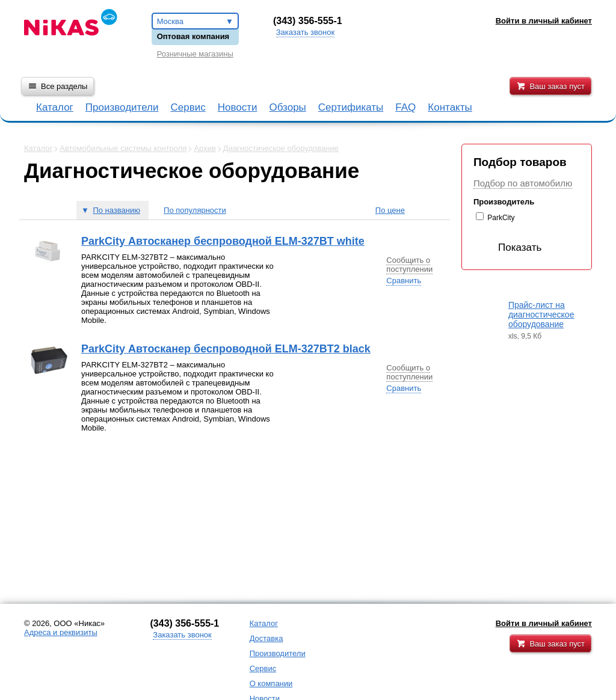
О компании (271, 683)
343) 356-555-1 (309, 21)
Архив (205, 148)
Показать (510, 247)
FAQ (405, 107)
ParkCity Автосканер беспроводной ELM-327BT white (223, 241)
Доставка (266, 638)
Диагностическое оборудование (281, 148)
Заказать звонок (305, 32)
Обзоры (288, 107)
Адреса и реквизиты (61, 632)
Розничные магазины (195, 54)
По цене (390, 210)
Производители (122, 107)
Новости (238, 107)
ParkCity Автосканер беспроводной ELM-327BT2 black (226, 349)
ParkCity (501, 218)
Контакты (450, 107)
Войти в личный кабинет (544, 623)
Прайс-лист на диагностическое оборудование (541, 315)
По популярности (195, 210)
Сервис (188, 107)
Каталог (55, 107)
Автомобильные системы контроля (123, 148)
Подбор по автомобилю (523, 183)
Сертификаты (351, 107)
